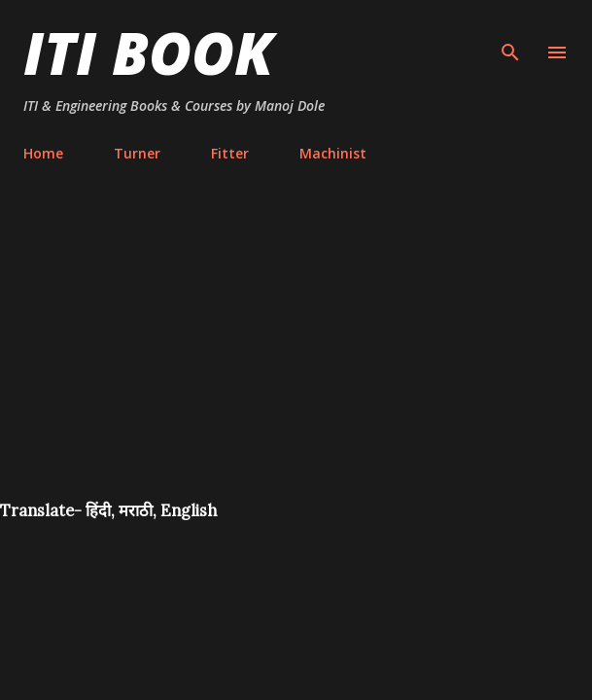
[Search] (510, 35)
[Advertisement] (296, 354)
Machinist (333, 153)
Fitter (230, 153)
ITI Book (148, 52)
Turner (137, 153)
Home (43, 153)
